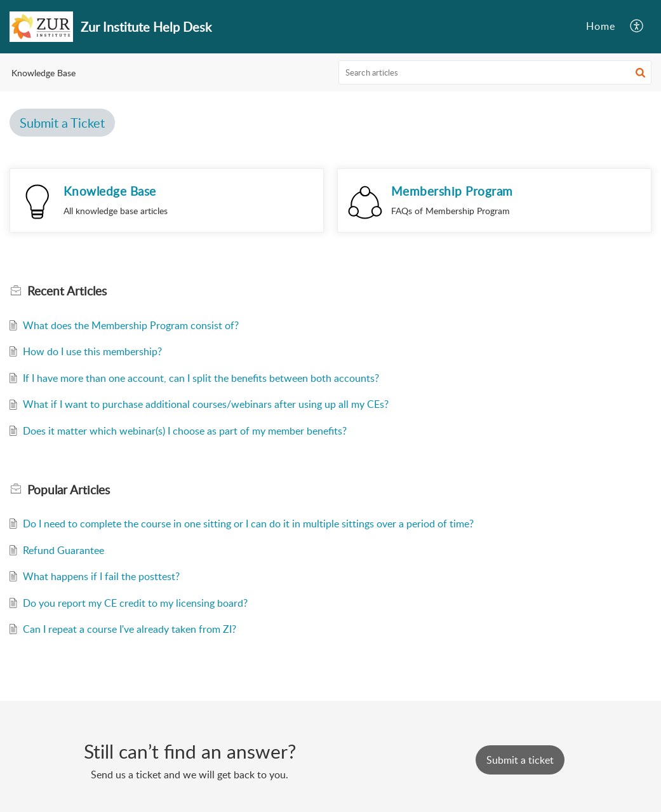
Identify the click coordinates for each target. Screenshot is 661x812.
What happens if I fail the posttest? (101, 576)
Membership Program (452, 191)
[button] (637, 27)
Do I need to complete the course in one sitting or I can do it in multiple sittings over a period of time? (248, 524)
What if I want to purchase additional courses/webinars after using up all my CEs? (206, 404)
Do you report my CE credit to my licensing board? (135, 603)
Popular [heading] (69, 490)
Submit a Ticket (62, 123)
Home (601, 26)
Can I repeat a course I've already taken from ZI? (130, 629)
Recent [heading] (67, 291)
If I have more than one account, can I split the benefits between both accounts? (201, 378)
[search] (495, 72)
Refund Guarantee (63, 550)
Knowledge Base (110, 191)
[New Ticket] (520, 760)
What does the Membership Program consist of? (131, 325)
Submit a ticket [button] (520, 760)
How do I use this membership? (92, 351)
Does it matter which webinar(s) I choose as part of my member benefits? (185, 431)
